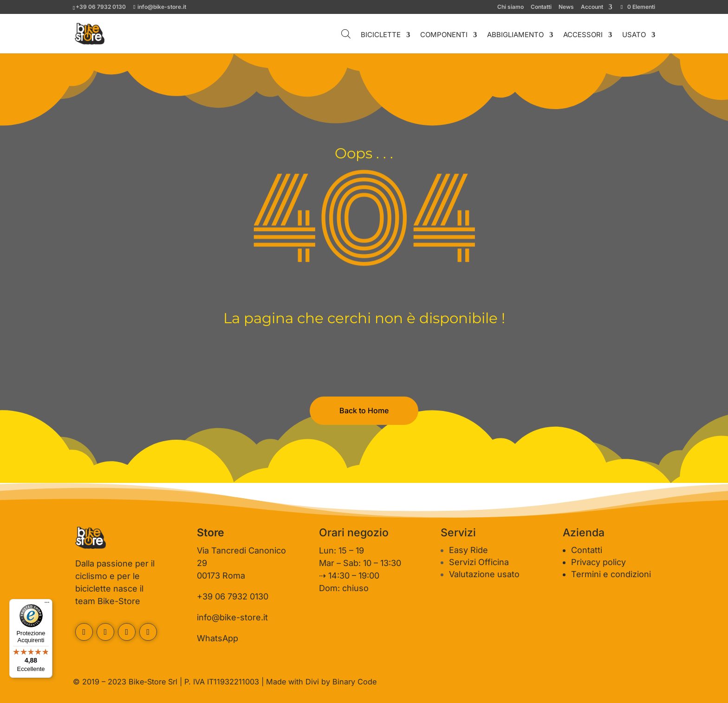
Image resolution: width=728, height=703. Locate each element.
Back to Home (364, 410)
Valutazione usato (484, 574)
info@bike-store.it (232, 617)
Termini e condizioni (611, 574)
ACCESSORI (583, 35)
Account (592, 7)
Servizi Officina (479, 562)
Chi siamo (510, 7)
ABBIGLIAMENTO (515, 35)
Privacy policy (598, 562)
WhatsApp (218, 638)
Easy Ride (468, 550)
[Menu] (47, 605)
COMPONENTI (444, 35)
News (566, 7)
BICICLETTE (381, 35)
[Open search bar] (346, 34)
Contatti (541, 7)
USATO (634, 35)
